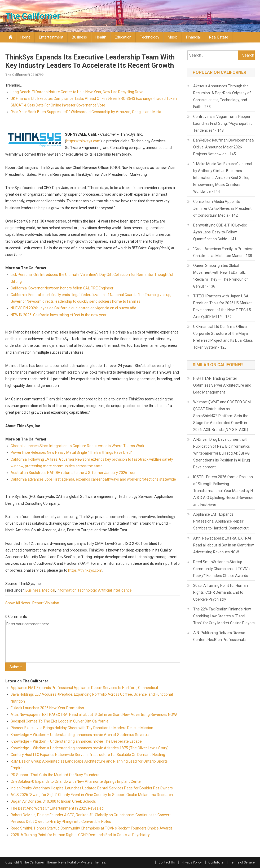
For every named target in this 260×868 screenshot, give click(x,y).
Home (25, 37)
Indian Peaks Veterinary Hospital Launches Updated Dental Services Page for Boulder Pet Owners (92, 788)
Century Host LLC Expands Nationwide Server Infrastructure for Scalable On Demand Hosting (88, 755)
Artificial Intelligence (115, 590)
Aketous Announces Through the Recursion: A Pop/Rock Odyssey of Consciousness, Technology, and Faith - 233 (222, 96)
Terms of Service (242, 862)
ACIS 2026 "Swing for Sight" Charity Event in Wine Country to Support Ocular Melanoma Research (92, 795)
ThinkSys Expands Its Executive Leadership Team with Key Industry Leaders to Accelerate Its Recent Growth (90, 61)
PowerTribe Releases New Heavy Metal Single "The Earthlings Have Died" (71, 452)
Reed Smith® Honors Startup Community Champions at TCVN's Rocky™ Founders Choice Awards (92, 828)
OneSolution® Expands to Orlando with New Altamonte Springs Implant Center (76, 781)
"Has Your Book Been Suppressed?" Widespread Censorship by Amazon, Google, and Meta (86, 112)
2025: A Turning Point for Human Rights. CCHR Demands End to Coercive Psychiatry (80, 835)
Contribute (216, 862)
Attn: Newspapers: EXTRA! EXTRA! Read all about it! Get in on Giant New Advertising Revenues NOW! (94, 715)
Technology (150, 37)
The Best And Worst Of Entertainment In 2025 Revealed (57, 808)
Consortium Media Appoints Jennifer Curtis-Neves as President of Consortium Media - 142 (222, 208)
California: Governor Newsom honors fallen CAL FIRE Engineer (62, 288)
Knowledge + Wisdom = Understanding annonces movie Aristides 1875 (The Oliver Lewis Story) (90, 748)
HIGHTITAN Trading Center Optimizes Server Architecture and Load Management (222, 385)
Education (123, 37)
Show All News (18, 603)
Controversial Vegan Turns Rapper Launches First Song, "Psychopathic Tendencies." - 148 (223, 123)
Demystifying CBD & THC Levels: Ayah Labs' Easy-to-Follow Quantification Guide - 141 (220, 232)
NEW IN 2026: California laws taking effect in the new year (59, 315)
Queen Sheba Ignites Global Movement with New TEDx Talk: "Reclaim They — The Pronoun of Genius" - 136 (221, 276)
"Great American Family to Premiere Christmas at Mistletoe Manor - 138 (223, 252)
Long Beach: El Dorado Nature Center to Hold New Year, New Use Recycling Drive (77, 92)
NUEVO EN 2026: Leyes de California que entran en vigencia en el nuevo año (73, 308)
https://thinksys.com (83, 141)
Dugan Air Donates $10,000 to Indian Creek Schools (53, 801)
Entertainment (51, 37)
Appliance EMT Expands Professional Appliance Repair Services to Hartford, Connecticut (84, 688)
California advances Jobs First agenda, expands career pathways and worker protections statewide (93, 479)
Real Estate (219, 37)
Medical (49, 590)
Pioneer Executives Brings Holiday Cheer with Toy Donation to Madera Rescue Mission (82, 728)
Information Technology (77, 590)
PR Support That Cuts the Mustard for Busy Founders (55, 775)
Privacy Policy (192, 862)
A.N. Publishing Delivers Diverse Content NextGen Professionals (219, 636)
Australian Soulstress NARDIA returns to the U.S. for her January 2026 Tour (73, 473)
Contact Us (167, 862)
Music (173, 37)
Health (101, 37)
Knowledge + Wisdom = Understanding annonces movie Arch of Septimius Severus (80, 735)
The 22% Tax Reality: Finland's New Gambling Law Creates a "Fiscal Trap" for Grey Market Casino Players (224, 616)
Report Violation (46, 603)
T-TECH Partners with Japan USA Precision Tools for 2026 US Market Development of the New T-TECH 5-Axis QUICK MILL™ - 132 (223, 306)
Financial (193, 37)
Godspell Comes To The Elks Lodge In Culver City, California (60, 721)
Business (79, 37)
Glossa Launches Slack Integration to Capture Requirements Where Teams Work (77, 446)
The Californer (33, 16)
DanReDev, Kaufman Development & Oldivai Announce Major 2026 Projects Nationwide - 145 (224, 147)
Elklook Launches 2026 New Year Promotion (47, 708)
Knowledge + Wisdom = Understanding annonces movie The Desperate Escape (76, 741)
